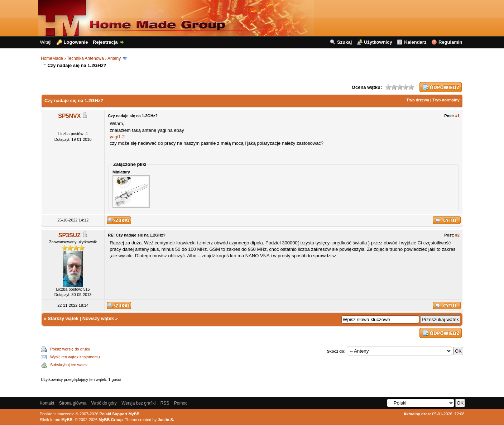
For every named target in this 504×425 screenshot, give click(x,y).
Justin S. (166, 420)
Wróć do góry (104, 403)
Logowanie (76, 42)
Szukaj (344, 42)
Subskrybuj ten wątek (69, 365)
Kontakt (47, 403)
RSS (165, 403)
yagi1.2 (117, 137)
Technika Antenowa (85, 58)
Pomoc (181, 403)
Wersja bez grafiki (138, 403)
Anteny (114, 58)
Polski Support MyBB (120, 414)
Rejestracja (105, 42)
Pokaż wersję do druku (70, 349)
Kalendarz (415, 42)
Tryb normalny (446, 100)
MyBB (67, 420)
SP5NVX (69, 116)
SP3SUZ (69, 235)
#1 (457, 116)
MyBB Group (111, 420)
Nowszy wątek (98, 318)
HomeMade (52, 58)
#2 (457, 235)
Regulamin (450, 42)
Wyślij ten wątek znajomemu (75, 357)
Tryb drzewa (418, 100)
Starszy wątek (63, 318)
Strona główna (73, 403)
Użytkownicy (378, 42)
